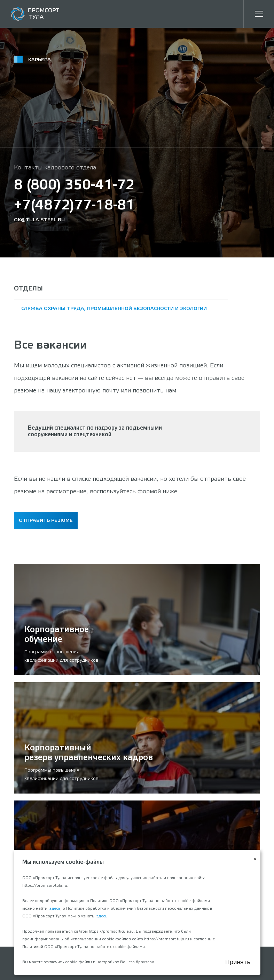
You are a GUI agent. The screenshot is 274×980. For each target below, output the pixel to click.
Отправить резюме (46, 521)
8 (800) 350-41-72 (74, 186)
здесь (55, 909)
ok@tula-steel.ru (39, 220)
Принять (238, 962)
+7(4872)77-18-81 (74, 206)
